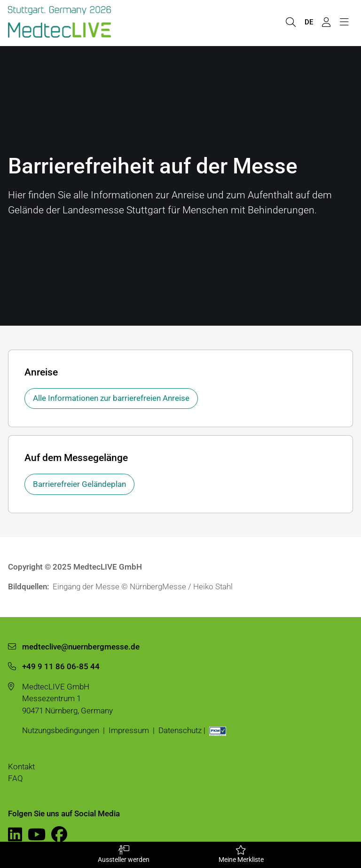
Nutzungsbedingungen (61, 730)
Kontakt (21, 766)
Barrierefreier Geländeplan (79, 484)
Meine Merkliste (241, 854)
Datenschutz (180, 730)
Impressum (129, 730)
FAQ (16, 778)
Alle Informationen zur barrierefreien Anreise (111, 398)
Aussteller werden (123, 854)
